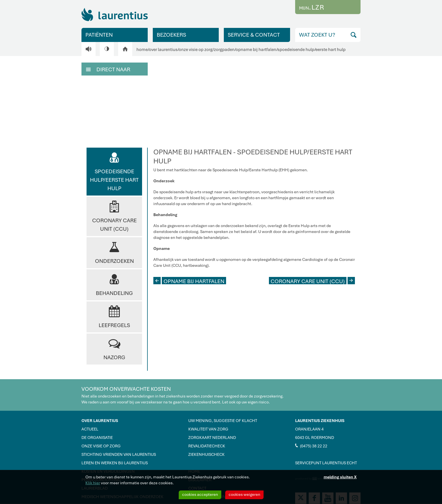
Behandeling (114, 284)
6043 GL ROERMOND (315, 438)
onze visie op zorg (196, 50)
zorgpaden (224, 50)
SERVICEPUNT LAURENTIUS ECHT (326, 463)
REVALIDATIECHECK (207, 446)
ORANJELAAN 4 (309, 429)
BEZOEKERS (171, 35)
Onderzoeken (114, 252)
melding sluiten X (340, 477)
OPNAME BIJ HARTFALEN (189, 281)
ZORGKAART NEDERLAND (212, 438)
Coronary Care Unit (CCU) (114, 216)
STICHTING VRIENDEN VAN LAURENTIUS (119, 454)
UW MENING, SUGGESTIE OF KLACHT (223, 421)
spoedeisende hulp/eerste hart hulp (311, 50)
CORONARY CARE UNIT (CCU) (313, 281)
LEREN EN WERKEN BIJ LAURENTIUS (115, 463)
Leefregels (114, 317)
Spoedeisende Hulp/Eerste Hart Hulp (114, 171)
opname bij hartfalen (256, 50)
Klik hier (93, 483)
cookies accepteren (200, 494)
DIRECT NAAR (108, 69)
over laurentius (163, 50)
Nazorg (114, 349)
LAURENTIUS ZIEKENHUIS (320, 421)
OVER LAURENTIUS (100, 421)
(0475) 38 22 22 (311, 446)
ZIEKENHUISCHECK (206, 454)
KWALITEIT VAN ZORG (208, 429)
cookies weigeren (244, 494)
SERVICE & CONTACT (254, 35)
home (142, 50)
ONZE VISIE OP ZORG (101, 446)
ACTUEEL (90, 429)
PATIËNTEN (99, 35)
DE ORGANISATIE (97, 438)
